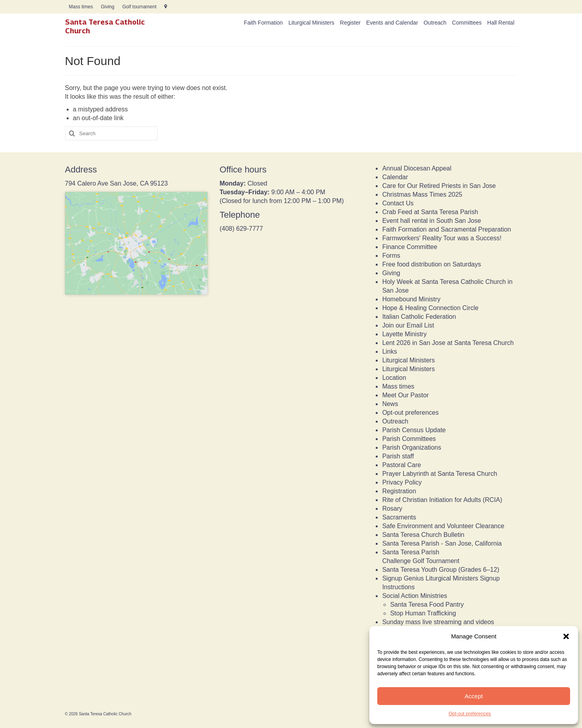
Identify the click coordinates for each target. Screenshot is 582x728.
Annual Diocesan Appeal (417, 168)
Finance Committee (410, 247)
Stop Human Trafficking (423, 613)
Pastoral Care (401, 465)
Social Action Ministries (415, 596)
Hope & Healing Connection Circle (430, 308)
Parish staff (398, 456)
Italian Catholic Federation (419, 317)
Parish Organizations (412, 447)
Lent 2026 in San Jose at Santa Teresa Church (448, 343)
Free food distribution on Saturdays (431, 264)
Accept (474, 696)
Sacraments (399, 517)
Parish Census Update (414, 430)
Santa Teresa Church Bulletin (423, 535)
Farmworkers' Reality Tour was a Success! (442, 238)
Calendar (395, 177)
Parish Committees (409, 439)
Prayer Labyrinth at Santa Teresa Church (440, 474)
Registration (399, 491)
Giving (391, 273)
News (390, 404)
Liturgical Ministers (408, 360)
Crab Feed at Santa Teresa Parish (430, 212)
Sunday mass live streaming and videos (438, 622)
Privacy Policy (402, 482)
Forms (391, 256)
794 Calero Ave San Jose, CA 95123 (116, 183)
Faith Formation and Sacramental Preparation (447, 229)
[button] (566, 636)
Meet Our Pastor (405, 395)
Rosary (392, 509)
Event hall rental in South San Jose (431, 221)
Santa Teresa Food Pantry (427, 604)
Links (389, 352)
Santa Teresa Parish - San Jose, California (442, 543)
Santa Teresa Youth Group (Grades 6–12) (441, 570)
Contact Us (398, 203)
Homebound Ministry (411, 299)
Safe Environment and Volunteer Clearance (443, 526)
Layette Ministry (404, 334)
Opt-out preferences (470, 714)
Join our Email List (408, 325)
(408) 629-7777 (241, 229)
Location (394, 378)
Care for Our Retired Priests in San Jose (439, 186)
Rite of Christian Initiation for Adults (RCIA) (442, 500)
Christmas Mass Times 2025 (422, 194)
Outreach (395, 421)
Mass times (398, 386)
